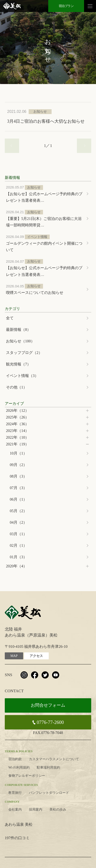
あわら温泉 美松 (19, 824)
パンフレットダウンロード (49, 793)
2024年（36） (17, 424)
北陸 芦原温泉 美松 (12, 6)
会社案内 (15, 810)
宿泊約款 (15, 759)
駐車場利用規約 (48, 768)
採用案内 (36, 810)
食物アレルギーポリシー (27, 776)
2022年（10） (17, 437)
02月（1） (18, 545)
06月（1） (18, 499)
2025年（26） (17, 417)
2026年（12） (17, 410)
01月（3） (18, 557)
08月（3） (18, 476)
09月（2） (18, 465)
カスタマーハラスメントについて (54, 759)
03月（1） (18, 534)
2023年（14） (17, 431)
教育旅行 (15, 793)
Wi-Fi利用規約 (19, 768)
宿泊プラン (66, 6)
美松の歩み (58, 810)
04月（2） (18, 522)
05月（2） (18, 511)
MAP (14, 656)
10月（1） (18, 453)
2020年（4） (16, 566)
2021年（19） (17, 444)
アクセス (36, 656)
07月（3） (18, 488)
